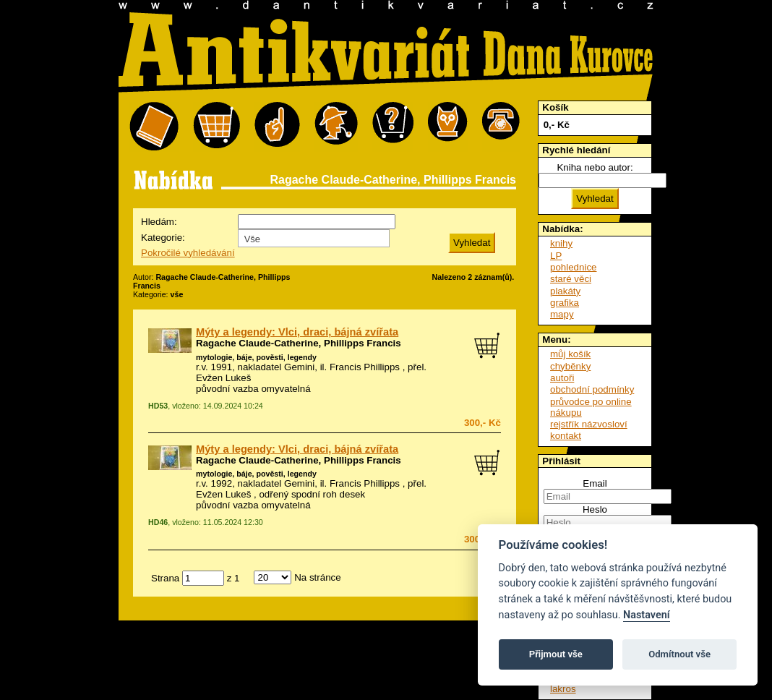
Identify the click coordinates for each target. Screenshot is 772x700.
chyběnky (570, 366)
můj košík (570, 354)
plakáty (565, 291)
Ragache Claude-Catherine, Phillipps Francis (299, 343)
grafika (565, 303)
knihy (561, 243)
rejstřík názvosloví (589, 424)
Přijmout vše (556, 654)
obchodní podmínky (592, 389)
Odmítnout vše (679, 654)
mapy (562, 314)
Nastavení (647, 615)
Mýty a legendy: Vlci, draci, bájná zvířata (297, 332)
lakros (563, 689)
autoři (562, 378)
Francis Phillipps (365, 367)
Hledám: (159, 222)
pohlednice (573, 267)
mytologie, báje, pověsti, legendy (256, 357)
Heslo (595, 509)
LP (556, 256)
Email (595, 483)
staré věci (571, 279)
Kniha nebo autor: (595, 167)
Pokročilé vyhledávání (188, 253)
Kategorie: (163, 238)
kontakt (566, 436)
